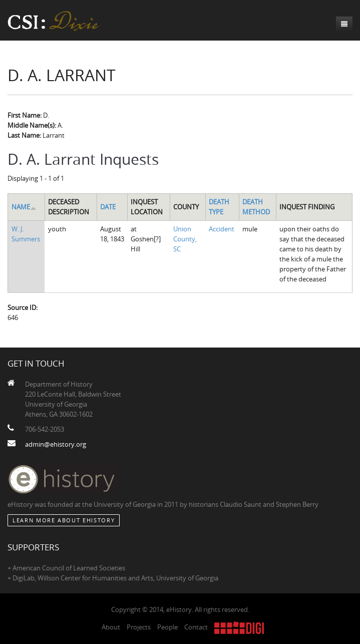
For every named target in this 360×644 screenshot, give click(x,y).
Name (24, 207)
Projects (139, 627)
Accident (222, 229)
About (111, 627)
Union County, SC (185, 239)
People (167, 627)
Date (108, 207)
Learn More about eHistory (64, 520)
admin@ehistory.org (56, 444)
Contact (196, 627)
